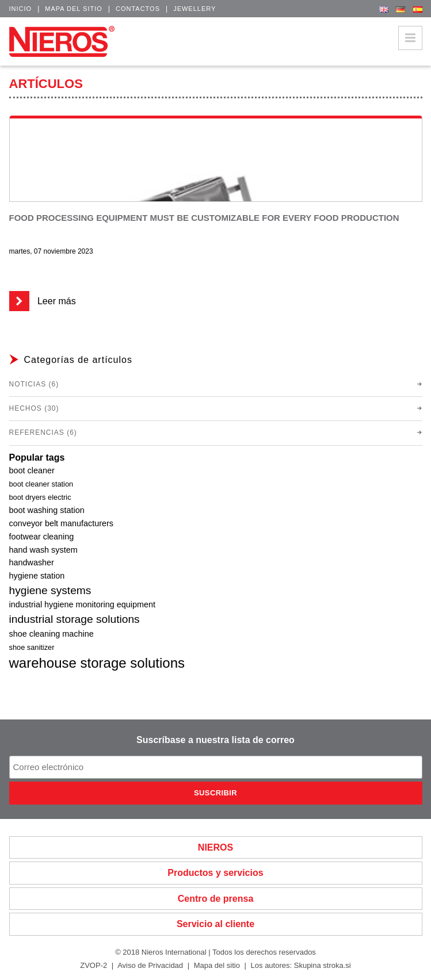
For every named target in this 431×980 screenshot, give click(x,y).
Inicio (21, 9)
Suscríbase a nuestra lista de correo (215, 740)
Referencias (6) (43, 432)
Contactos (138, 9)
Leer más (43, 301)
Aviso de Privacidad (150, 965)
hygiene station (37, 576)
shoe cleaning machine (52, 634)
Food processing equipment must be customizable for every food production (204, 218)
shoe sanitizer (32, 647)
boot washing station (47, 510)
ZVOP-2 (94, 965)
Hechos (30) (34, 408)
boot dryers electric (40, 497)
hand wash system (43, 550)
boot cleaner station (41, 484)
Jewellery (194, 9)
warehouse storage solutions (97, 663)
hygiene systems (50, 590)
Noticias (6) (34, 384)
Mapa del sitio (74, 9)
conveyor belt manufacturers (62, 523)
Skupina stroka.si (323, 965)
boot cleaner (32, 470)
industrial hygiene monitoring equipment (82, 604)
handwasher (32, 562)
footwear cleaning (42, 537)
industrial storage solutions (75, 619)
